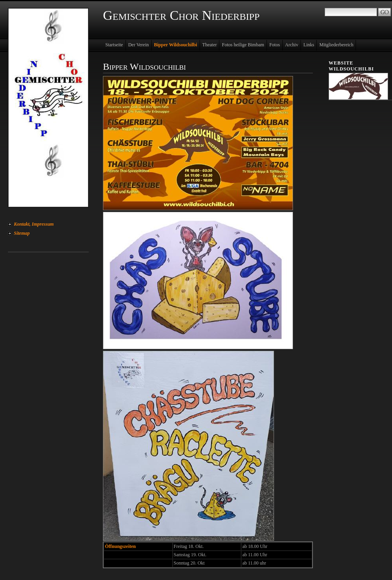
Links (309, 45)
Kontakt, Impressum (34, 224)
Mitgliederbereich (336, 45)
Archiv (292, 45)
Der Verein (139, 45)
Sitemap (22, 233)
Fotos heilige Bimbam (243, 45)
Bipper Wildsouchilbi (176, 45)
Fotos (275, 45)
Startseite (114, 45)
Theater (210, 45)
